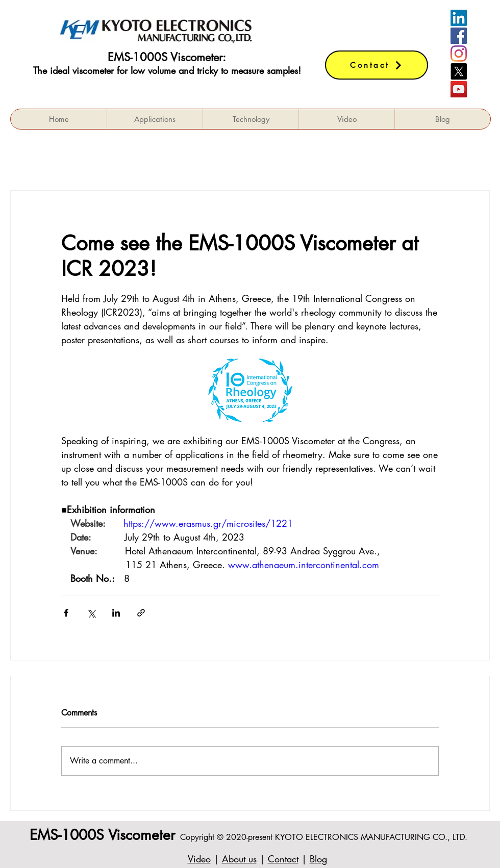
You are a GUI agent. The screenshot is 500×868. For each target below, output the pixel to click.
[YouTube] (459, 89)
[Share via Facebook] (66, 613)
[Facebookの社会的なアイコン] (459, 36)
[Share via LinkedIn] (116, 613)
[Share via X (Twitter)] (91, 613)
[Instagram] (459, 54)
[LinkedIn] (459, 18)
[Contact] (377, 65)
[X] (459, 71)
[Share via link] (141, 613)
